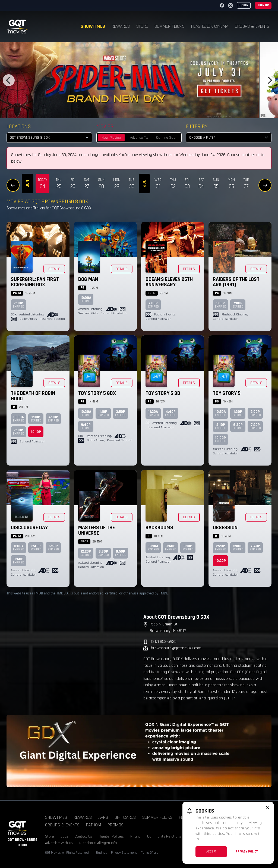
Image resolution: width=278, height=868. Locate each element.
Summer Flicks (170, 26)
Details (54, 269)
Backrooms (159, 528)
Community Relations (164, 836)
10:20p (221, 561)
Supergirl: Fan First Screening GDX (35, 282)
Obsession (225, 528)
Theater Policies (111, 836)
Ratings (101, 853)
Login (244, 5)
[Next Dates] (265, 185)
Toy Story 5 (227, 393)
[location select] (49, 138)
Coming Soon (167, 138)
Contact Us (83, 836)
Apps (103, 817)
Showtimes (93, 26)
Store (142, 26)
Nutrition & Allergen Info (98, 843)
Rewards (121, 26)
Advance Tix (139, 138)
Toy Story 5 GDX (97, 393)
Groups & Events (252, 26)
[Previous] (9, 80)
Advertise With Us (59, 843)
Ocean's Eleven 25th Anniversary (169, 282)
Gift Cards (125, 817)
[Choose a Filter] (229, 138)
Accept (211, 852)
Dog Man (88, 279)
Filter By (197, 126)
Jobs (64, 836)
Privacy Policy (247, 852)
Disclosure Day (29, 528)
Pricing (135, 836)
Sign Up (263, 5)
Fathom (94, 825)
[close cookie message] (268, 808)
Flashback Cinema (210, 26)
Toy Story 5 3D (163, 393)
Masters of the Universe (97, 530)
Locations (19, 126)
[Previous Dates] (13, 185)
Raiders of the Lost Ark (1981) (236, 282)
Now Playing (111, 138)
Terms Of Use (150, 853)
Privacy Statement (124, 853)
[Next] (269, 80)
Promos (116, 825)
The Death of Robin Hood (33, 396)
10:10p (36, 432)
